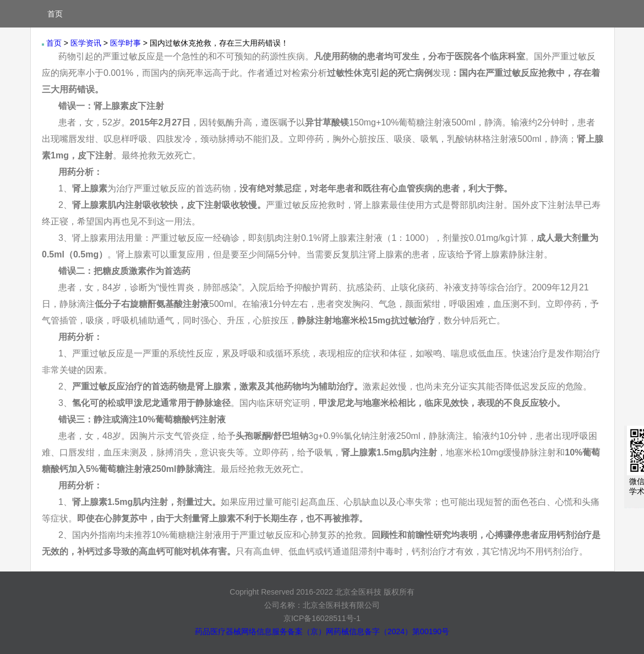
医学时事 (125, 43)
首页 (55, 14)
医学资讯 (86, 43)
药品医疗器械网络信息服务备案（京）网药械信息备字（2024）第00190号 (322, 631)
